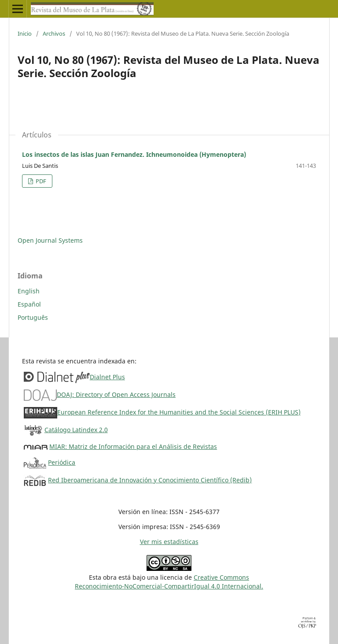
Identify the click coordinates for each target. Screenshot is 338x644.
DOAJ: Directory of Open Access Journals (116, 394)
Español (29, 304)
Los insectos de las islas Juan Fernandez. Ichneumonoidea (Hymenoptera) (134, 154)
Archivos (54, 33)
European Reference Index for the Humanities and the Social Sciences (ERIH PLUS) (179, 412)
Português (33, 317)
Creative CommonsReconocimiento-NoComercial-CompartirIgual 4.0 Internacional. (169, 582)
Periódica (62, 462)
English (29, 291)
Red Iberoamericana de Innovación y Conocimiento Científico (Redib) (150, 480)
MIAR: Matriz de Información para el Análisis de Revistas (133, 446)
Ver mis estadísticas (169, 542)
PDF (40, 181)
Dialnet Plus (107, 377)
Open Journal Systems (50, 240)
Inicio (25, 33)
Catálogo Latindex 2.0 (76, 430)
